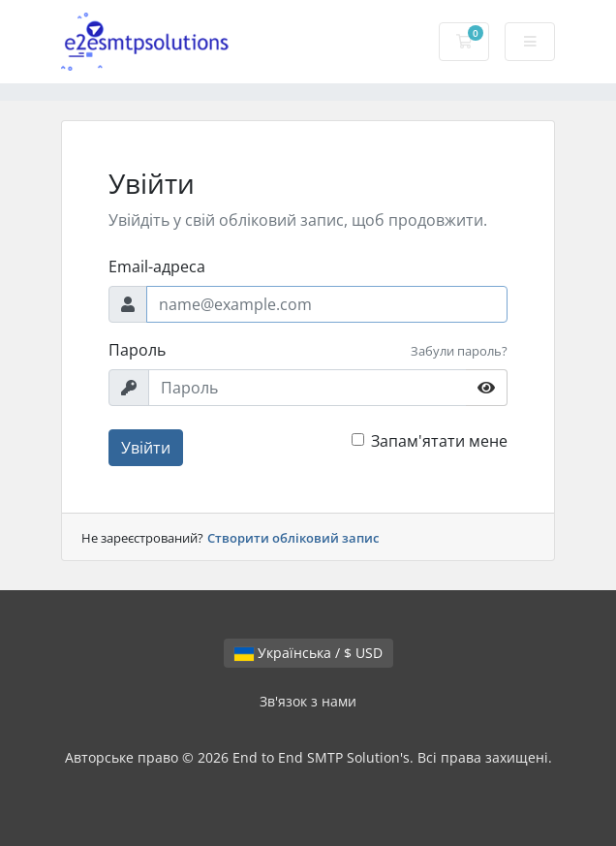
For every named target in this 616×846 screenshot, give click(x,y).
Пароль (137, 350)
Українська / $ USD (308, 653)
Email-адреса (157, 266)
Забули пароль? (459, 351)
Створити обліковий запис (293, 538)
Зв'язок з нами (308, 701)
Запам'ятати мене (439, 441)
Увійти (146, 448)
